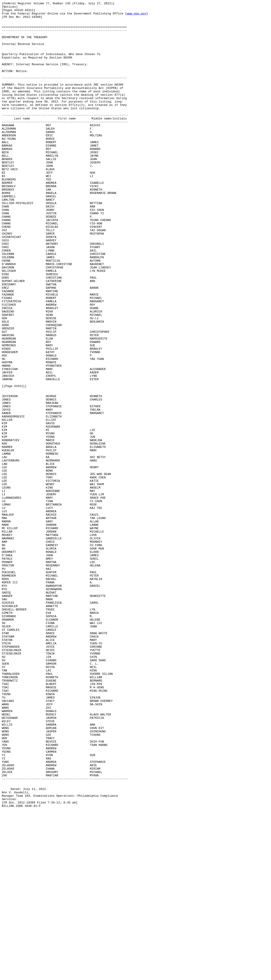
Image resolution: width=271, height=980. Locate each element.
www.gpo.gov (137, 16)
